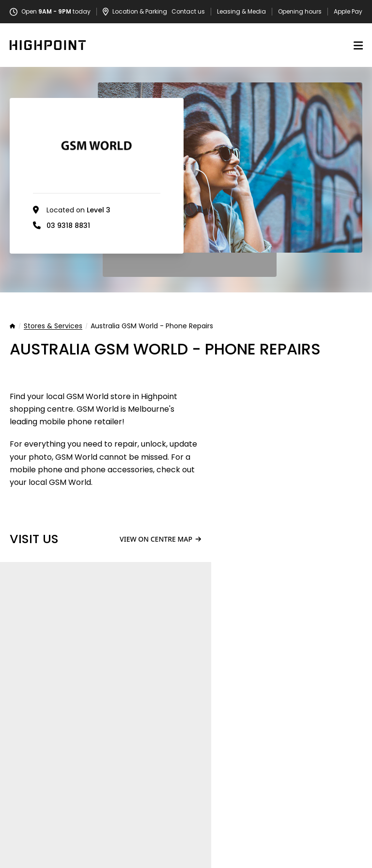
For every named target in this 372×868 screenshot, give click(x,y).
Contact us (188, 12)
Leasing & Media (241, 12)
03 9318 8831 (68, 225)
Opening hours (300, 12)
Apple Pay (348, 12)
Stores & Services (53, 326)
